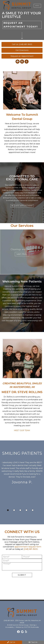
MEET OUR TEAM (22, 430)
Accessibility (10, 627)
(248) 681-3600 (31, 549)
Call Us (11, 642)
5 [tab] (33, 510)
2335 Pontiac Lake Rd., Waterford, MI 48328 (28, 622)
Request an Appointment (22, 56)
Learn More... (22, 254)
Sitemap (33, 625)
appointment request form (28, 547)
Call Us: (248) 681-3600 (22, 44)
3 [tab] (20, 510)
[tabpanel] (22, 473)
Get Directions (22, 50)
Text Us (33, 642)
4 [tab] (26, 510)
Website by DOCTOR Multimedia (27, 627)
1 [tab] (8, 510)
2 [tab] (14, 510)
